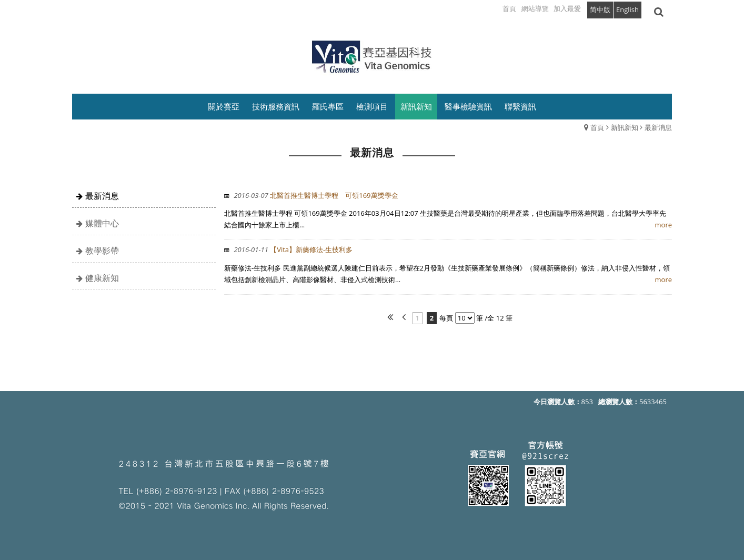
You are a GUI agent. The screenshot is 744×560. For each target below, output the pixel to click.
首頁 (597, 127)
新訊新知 (625, 127)
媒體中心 (102, 223)
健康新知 (102, 278)
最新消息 (658, 127)
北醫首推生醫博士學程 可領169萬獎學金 (315, 195)
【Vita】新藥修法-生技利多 (292, 249)
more (663, 225)
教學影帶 (102, 251)
